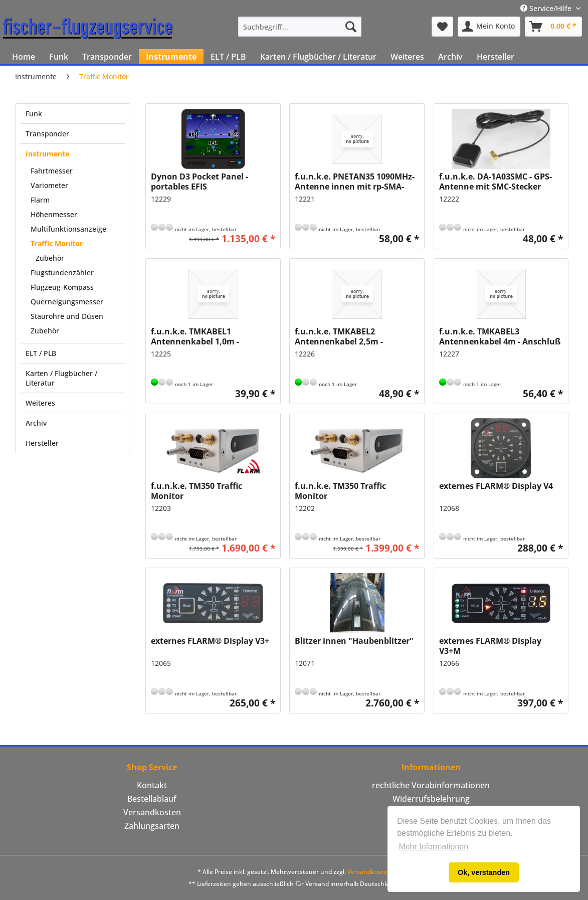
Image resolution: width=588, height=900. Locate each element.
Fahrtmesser (52, 171)
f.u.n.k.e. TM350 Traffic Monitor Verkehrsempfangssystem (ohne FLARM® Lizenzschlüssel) (347, 491)
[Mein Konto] (489, 27)
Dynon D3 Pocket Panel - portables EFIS (200, 182)
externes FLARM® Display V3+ (210, 641)
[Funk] (59, 57)
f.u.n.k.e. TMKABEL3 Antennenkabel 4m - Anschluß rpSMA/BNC (500, 336)
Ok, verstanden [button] (484, 872)
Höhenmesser (54, 214)
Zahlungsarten (152, 826)
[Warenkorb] (553, 27)
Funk (34, 114)
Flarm (40, 200)
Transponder (47, 134)
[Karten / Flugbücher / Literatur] (318, 57)
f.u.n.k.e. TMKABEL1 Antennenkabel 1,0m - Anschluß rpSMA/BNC (195, 336)
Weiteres (40, 403)
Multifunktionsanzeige (68, 229)
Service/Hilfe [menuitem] (547, 8)
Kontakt (152, 785)
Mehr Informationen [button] (433, 847)
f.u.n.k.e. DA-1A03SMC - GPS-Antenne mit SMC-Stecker (496, 182)
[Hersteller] (496, 57)
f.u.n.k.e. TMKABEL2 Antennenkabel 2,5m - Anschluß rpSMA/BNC (339, 336)
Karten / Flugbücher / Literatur (61, 378)
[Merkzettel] (442, 27)
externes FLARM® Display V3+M (490, 646)
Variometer (49, 185)
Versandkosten (152, 812)
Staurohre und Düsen (67, 316)
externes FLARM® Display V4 (496, 486)
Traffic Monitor (57, 243)
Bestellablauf (152, 799)
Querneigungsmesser (67, 302)
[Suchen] (351, 27)
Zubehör (50, 258)
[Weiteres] (407, 57)
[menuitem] (300, 27)
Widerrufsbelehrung (431, 799)
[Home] (24, 57)
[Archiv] (450, 57)
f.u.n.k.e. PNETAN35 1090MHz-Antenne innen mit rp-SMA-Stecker (355, 182)
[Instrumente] (171, 57)
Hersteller (42, 443)
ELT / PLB (41, 353)
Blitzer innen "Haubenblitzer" (354, 641)
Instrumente (47, 154)
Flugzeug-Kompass (62, 287)
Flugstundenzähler (62, 273)
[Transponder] (107, 57)
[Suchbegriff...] (300, 27)
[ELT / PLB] (228, 57)
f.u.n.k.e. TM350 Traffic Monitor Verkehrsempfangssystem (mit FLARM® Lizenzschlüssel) (212, 491)
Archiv (36, 423)
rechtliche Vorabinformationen (431, 785)
